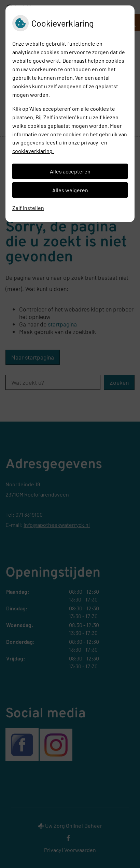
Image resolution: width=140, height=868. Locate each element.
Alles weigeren (70, 190)
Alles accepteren (70, 171)
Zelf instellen (28, 208)
